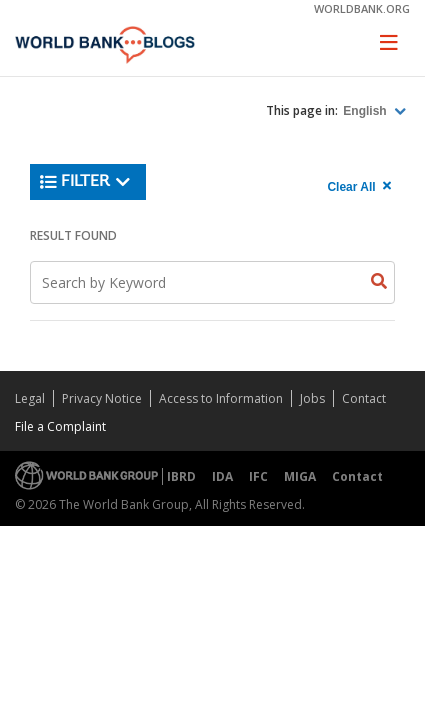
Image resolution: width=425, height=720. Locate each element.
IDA (222, 476)
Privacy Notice (102, 398)
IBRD (181, 476)
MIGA (300, 476)
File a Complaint (60, 426)
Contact (364, 398)
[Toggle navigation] (389, 42)
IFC (258, 476)
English (366, 111)
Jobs (312, 398)
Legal (30, 398)
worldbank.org (362, 8)
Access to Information (221, 398)
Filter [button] (85, 182)
